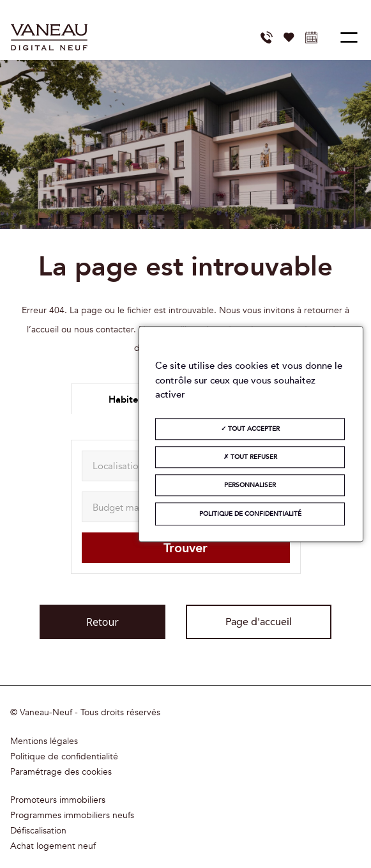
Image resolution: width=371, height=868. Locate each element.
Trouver (185, 548)
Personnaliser (250, 485)
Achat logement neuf (53, 846)
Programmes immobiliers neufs (72, 816)
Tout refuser (250, 457)
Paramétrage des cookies (61, 772)
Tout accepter (250, 429)
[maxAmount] (130, 507)
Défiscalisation (38, 831)
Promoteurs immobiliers (58, 800)
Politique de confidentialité (64, 757)
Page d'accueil (259, 622)
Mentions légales (44, 741)
